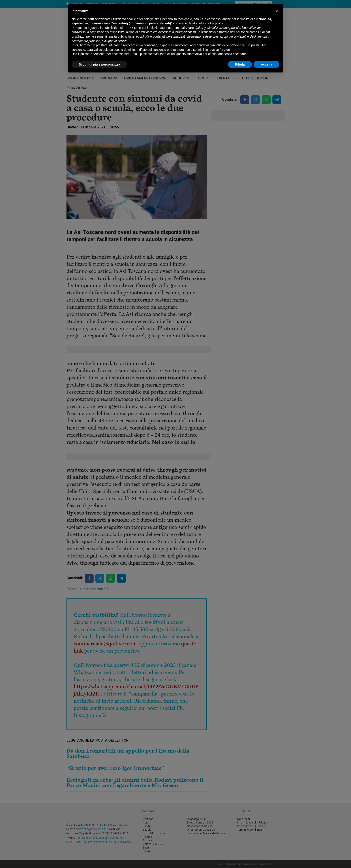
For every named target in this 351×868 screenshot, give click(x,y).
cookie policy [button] (214, 23)
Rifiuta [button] (240, 64)
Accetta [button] (266, 64)
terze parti (141, 28)
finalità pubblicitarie (121, 36)
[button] (277, 11)
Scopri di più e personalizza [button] (99, 64)
